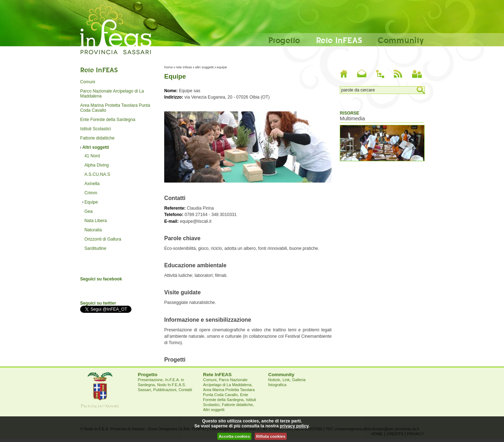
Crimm (91, 193)
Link (286, 380)
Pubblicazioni (165, 390)
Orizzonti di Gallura (103, 239)
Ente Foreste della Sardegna (108, 120)
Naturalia (93, 230)
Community (401, 40)
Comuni (88, 82)
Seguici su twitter (98, 303)
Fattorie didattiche (97, 138)
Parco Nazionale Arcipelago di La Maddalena (112, 94)
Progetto (284, 40)
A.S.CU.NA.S (97, 174)
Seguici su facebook (101, 279)
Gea (89, 211)
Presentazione (150, 380)
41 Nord (92, 156)
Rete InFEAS (339, 40)
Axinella (92, 184)
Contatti (185, 390)
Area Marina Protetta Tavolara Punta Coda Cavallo (115, 108)
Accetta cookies (234, 436)
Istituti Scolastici (95, 129)
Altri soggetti (96, 147)
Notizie (274, 380)
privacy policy (294, 426)
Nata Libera (96, 221)
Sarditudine (95, 248)
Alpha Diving (97, 165)
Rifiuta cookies (271, 436)
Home (168, 67)
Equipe (91, 202)
